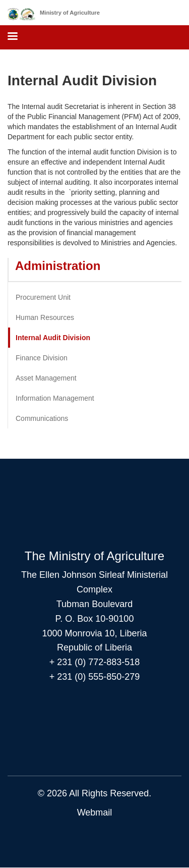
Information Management (55, 398)
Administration (58, 266)
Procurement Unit (43, 297)
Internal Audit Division (53, 338)
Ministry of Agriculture (70, 13)
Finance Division (42, 358)
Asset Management (46, 378)
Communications (42, 418)
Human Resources (45, 317)
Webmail (95, 812)
